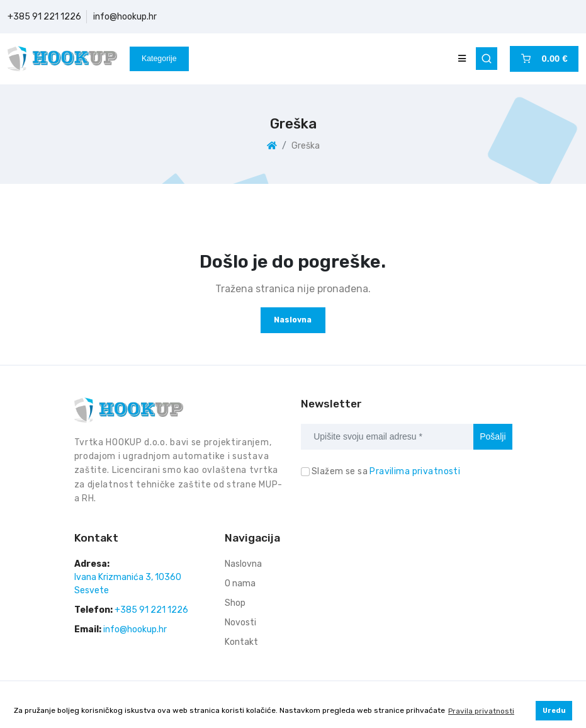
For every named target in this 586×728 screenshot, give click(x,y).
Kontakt (241, 642)
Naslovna (293, 320)
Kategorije (159, 59)
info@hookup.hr (125, 17)
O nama (240, 583)
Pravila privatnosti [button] (481, 711)
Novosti (240, 623)
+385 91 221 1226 (44, 17)
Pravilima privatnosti (415, 471)
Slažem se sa (386, 471)
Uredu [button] (554, 711)
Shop (235, 603)
